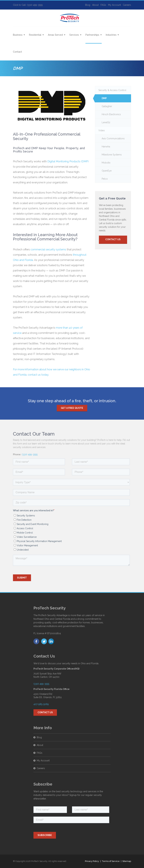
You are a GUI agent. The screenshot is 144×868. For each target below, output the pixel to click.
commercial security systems (48, 249)
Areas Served (55, 35)
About (95, 5)
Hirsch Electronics (111, 114)
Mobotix (106, 163)
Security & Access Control (112, 90)
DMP (104, 98)
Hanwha (106, 147)
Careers (127, 5)
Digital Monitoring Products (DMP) (68, 161)
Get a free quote (72, 408)
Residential (35, 35)
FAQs (103, 5)
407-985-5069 (41, 704)
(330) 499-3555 (30, 454)
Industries (111, 35)
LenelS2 (106, 122)
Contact (17, 52)
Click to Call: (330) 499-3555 (28, 5)
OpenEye (107, 171)
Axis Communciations (113, 139)
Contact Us (113, 239)
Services (74, 35)
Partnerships (92, 35)
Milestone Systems (112, 155)
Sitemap (127, 861)
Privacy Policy (92, 861)
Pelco (105, 179)
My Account (114, 5)
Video (102, 130)
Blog (88, 5)
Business (18, 35)
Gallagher (107, 106)
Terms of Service (111, 861)
